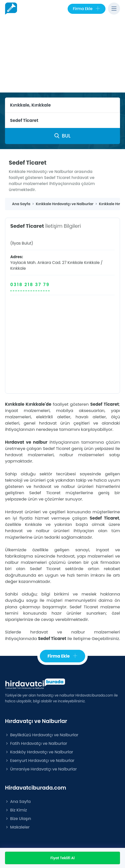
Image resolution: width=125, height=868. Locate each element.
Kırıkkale (92, 263)
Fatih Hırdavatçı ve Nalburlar (36, 743)
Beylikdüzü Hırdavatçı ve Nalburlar (42, 735)
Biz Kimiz (16, 810)
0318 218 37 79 (30, 285)
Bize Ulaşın (18, 819)
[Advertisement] (62, 55)
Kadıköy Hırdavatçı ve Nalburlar (39, 752)
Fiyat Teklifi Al (62, 858)
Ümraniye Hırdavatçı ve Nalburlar (41, 769)
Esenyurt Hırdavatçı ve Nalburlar (40, 761)
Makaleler (17, 827)
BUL (62, 136)
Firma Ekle (87, 9)
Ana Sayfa (18, 802)
